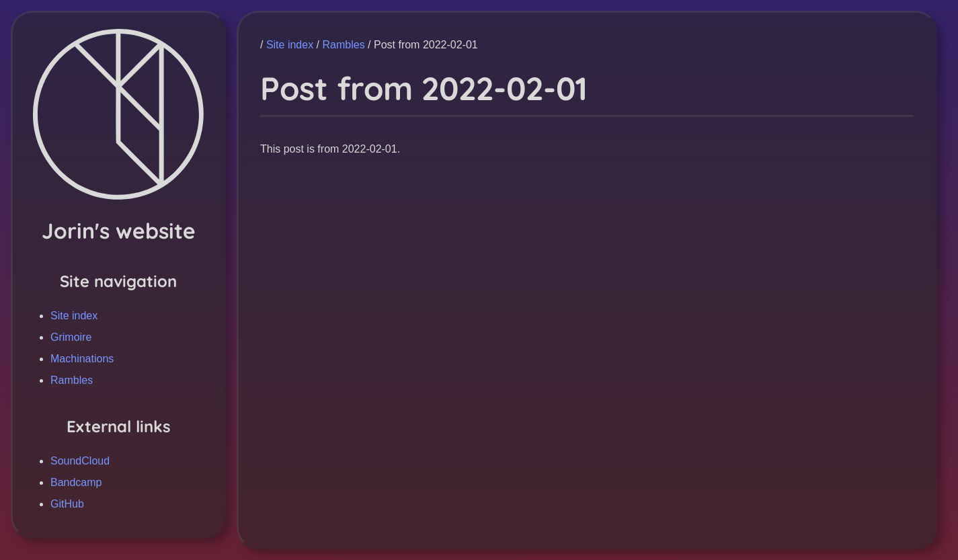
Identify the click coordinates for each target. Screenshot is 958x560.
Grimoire (71, 337)
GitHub (67, 504)
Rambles (72, 380)
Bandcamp (76, 482)
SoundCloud (80, 461)
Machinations (82, 359)
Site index (74, 316)
